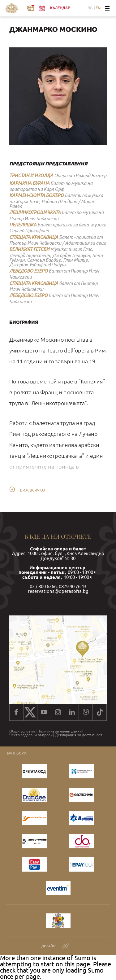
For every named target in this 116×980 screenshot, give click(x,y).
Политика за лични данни (60, 731)
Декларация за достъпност (79, 735)
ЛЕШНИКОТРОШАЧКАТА (35, 212)
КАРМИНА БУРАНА (29, 183)
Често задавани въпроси (31, 735)
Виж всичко (32, 490)
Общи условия (22, 731)
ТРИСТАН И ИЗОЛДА (31, 175)
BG (90, 8)
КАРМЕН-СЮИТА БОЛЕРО (37, 195)
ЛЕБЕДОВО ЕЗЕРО (28, 271)
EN (98, 8)
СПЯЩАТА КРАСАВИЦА (34, 237)
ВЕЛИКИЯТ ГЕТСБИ (29, 249)
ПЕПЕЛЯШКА (23, 225)
